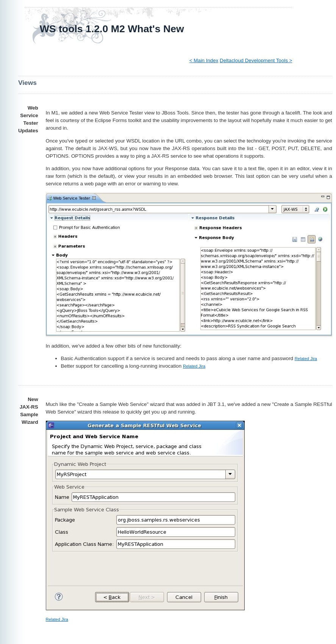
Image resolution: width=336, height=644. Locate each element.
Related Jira (306, 359)
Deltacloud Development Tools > (256, 60)
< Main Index (204, 60)
